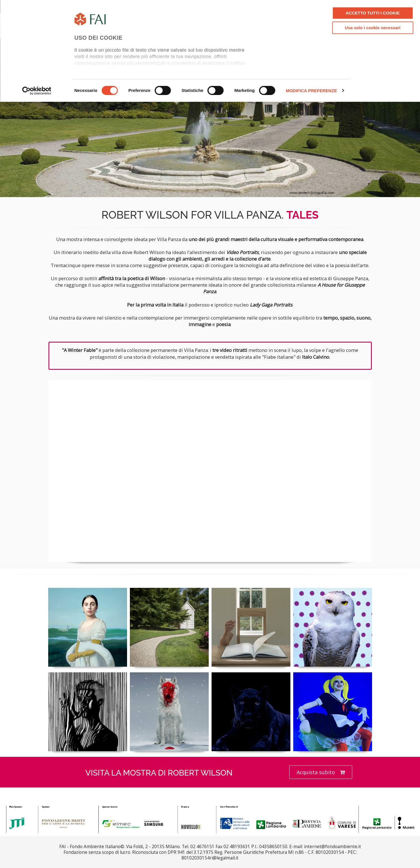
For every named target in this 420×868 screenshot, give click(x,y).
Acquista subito (321, 772)
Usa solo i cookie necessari (373, 28)
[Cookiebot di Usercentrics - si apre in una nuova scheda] (37, 91)
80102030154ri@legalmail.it (210, 858)
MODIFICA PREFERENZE (312, 91)
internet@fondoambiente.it (333, 847)
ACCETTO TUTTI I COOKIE (373, 13)
